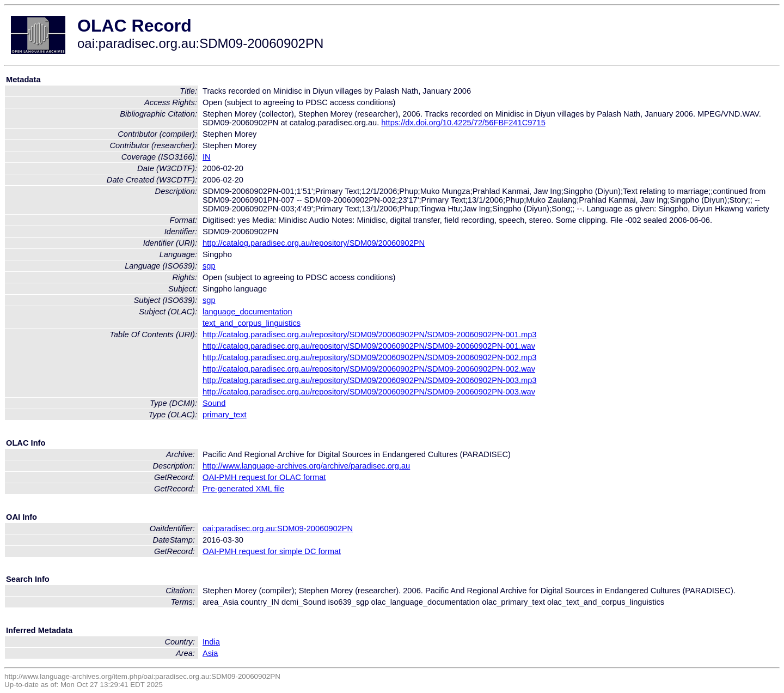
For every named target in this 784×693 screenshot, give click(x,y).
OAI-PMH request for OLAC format (264, 477)
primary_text (225, 415)
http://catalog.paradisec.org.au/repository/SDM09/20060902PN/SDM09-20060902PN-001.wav (369, 346)
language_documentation (247, 312)
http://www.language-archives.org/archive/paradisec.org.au (306, 466)
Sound (214, 403)
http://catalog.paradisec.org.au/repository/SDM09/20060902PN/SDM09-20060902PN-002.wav (369, 369)
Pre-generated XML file (243, 489)
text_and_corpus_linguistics (252, 323)
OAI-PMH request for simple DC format (272, 551)
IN (207, 157)
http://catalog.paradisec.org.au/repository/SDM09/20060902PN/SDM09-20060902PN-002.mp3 (370, 357)
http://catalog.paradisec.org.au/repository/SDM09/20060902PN (314, 243)
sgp (209, 266)
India (211, 642)
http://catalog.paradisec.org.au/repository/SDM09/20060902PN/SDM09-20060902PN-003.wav (369, 392)
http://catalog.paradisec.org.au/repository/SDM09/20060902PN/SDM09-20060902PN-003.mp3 (370, 380)
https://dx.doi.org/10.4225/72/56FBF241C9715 (463, 123)
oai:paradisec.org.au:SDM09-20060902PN (278, 528)
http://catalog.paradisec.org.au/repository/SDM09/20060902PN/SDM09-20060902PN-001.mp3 (370, 335)
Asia (210, 653)
